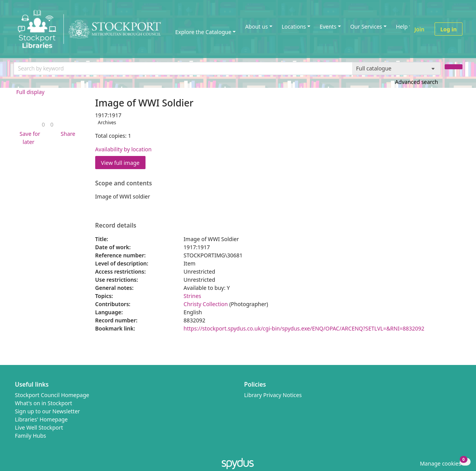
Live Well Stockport (39, 427)
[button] (28, 138)
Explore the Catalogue (203, 32)
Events (328, 27)
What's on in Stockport (44, 403)
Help (402, 27)
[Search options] (396, 69)
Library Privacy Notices (273, 395)
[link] (43, 124)
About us (256, 27)
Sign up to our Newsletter (48, 411)
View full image (120, 163)
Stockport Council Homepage (52, 395)
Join (419, 29)
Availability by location (123, 149)
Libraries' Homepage (42, 419)
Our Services (366, 27)
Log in (449, 29)
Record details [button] (116, 226)
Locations (294, 27)
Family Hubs (31, 436)
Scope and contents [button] (124, 183)
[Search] (454, 67)
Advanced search (417, 82)
